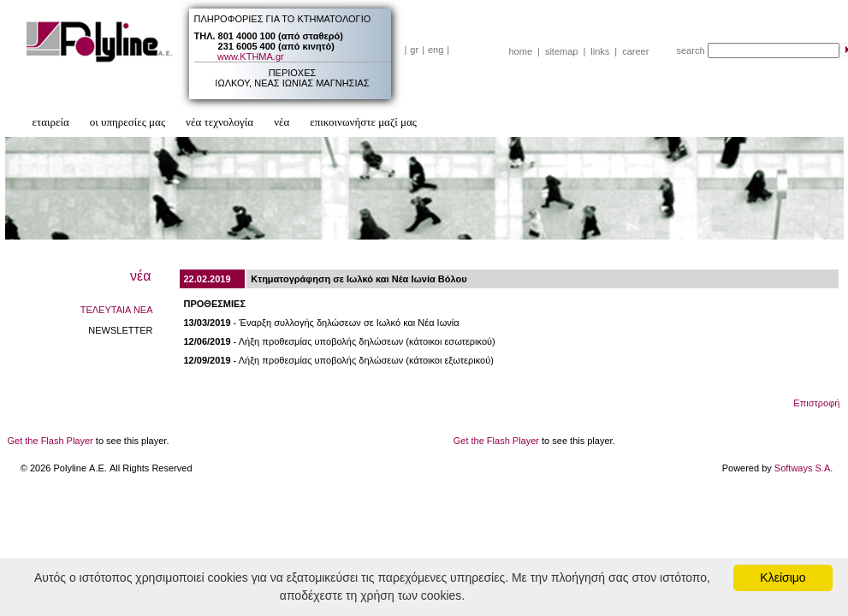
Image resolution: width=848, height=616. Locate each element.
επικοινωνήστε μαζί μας (363, 122)
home (521, 51)
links (600, 51)
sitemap (562, 51)
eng (436, 50)
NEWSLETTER (120, 330)
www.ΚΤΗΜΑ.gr (251, 56)
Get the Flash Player (50, 441)
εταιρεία (51, 122)
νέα (282, 122)
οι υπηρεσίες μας (127, 122)
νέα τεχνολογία (219, 122)
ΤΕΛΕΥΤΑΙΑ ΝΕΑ (117, 310)
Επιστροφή (816, 403)
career (635, 51)
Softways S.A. (804, 468)
